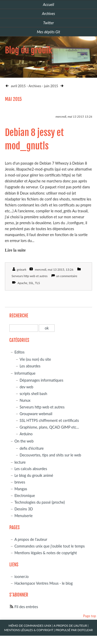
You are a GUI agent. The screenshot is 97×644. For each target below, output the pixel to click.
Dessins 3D (24, 509)
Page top (89, 616)
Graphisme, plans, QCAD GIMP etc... (49, 427)
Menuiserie (24, 516)
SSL (31, 283)
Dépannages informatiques (42, 380)
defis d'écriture (32, 448)
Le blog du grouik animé (34, 475)
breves (20, 482)
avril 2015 (18, 86)
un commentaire (67, 276)
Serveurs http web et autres (30, 276)
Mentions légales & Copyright (29, 630)
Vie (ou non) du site (35, 359)
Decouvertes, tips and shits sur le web (50, 455)
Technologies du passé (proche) (40, 502)
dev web (27, 387)
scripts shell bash (33, 394)
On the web (24, 441)
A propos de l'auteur (31, 539)
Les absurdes (30, 366)
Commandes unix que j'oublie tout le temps (50, 546)
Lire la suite (15, 250)
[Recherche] (24, 328)
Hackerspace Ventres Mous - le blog (44, 583)
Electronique (25, 496)
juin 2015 (51, 86)
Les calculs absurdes (31, 469)
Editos (20, 352)
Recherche (19, 316)
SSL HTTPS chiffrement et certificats (49, 420)
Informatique (25, 373)
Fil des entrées (26, 607)
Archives (35, 86)
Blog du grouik (28, 50)
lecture (20, 462)
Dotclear (85, 630)
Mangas (21, 489)
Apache (23, 283)
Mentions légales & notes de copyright (46, 553)
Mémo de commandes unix (30, 626)
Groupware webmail (36, 414)
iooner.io (22, 577)
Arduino (26, 434)
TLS (37, 283)
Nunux (25, 400)
